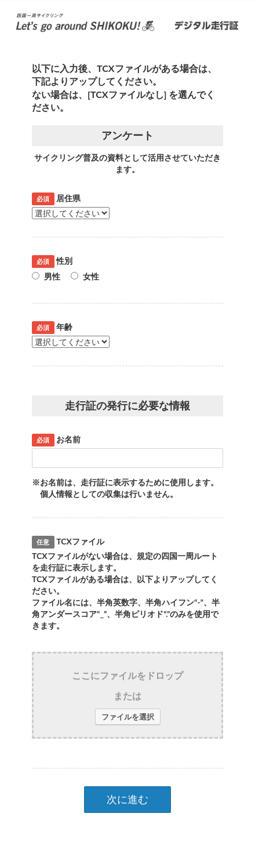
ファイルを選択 (128, 717)
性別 (52, 261)
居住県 (56, 198)
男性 (46, 276)
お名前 (56, 440)
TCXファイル (68, 542)
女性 (85, 276)
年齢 (52, 327)
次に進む (128, 799)
